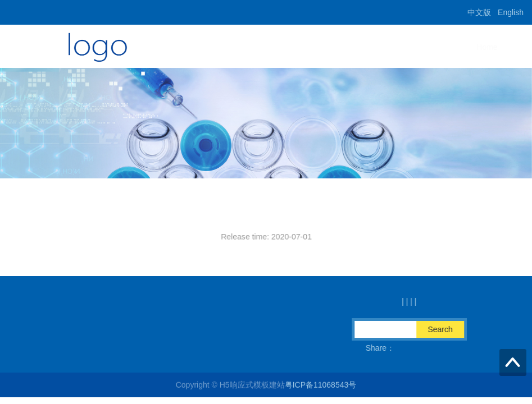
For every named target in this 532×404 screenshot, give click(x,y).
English (511, 12)
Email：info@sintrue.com (114, 348)
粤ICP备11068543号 (321, 385)
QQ (295, 348)
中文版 (479, 12)
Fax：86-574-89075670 (224, 348)
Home (340, 47)
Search (447, 329)
